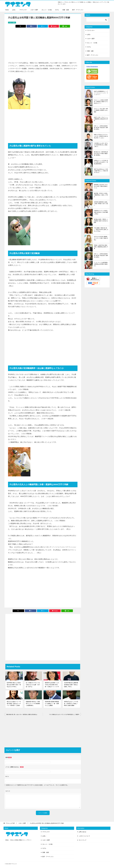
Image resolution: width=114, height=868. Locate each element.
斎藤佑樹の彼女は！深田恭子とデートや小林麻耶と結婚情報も (33, 703)
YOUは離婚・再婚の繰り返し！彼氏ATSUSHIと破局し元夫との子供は (101, 230)
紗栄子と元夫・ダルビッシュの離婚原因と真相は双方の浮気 (101, 119)
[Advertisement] (43, 44)
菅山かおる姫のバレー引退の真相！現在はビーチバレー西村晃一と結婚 (14, 703)
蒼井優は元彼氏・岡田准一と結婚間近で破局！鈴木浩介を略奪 (101, 221)
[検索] (97, 20)
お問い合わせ (82, 832)
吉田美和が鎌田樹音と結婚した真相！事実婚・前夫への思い (101, 204)
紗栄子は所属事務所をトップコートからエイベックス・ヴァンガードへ (101, 93)
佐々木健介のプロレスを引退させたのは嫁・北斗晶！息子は (33, 685)
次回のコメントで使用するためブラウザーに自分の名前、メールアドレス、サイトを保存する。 (37, 785)
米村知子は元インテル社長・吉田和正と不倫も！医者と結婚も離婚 (71, 703)
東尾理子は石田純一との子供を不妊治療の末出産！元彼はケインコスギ (52, 685)
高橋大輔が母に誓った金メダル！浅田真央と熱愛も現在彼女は (22, 714)
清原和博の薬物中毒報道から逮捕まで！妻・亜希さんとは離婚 (52, 703)
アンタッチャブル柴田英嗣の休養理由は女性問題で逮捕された (101, 264)
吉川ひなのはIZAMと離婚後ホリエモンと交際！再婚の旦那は (101, 238)
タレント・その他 (47, 10)
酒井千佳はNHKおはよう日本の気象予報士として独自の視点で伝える (101, 171)
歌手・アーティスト (78, 10)
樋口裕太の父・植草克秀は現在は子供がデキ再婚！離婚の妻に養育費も (101, 154)
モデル (57, 10)
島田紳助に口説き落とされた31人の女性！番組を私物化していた (101, 186)
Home (7, 10)
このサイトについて (84, 836)
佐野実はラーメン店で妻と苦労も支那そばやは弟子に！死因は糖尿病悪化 (101, 162)
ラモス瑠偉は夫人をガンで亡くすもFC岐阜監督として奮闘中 (64, 714)
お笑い (14, 10)
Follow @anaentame (92, 67)
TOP (10, 823)
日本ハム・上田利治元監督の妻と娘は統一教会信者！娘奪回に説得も (101, 128)
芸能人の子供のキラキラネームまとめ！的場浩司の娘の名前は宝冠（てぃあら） (101, 136)
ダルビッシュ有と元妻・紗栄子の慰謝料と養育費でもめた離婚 (101, 110)
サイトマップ (82, 840)
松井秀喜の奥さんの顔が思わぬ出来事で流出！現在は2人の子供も (14, 685)
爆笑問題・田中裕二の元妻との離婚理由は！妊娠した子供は (101, 195)
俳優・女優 (66, 10)
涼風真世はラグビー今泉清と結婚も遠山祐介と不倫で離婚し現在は (101, 212)
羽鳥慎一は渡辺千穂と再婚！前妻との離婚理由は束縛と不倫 (101, 247)
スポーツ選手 (34, 10)
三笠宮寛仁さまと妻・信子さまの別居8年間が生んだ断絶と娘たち (101, 145)
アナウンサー (23, 10)
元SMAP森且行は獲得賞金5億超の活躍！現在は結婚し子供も (71, 685)
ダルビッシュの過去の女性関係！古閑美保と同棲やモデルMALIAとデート (101, 102)
